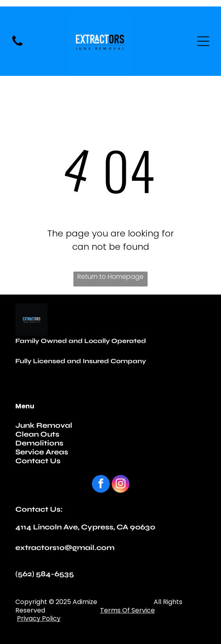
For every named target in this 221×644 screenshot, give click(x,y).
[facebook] (101, 485)
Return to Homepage (110, 277)
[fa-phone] (17, 45)
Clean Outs (37, 434)
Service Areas (42, 452)
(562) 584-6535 (45, 574)
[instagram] (121, 485)
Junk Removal (44, 425)
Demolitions (39, 443)
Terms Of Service (127, 610)
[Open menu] (203, 41)
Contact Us (38, 461)
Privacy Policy (39, 618)
